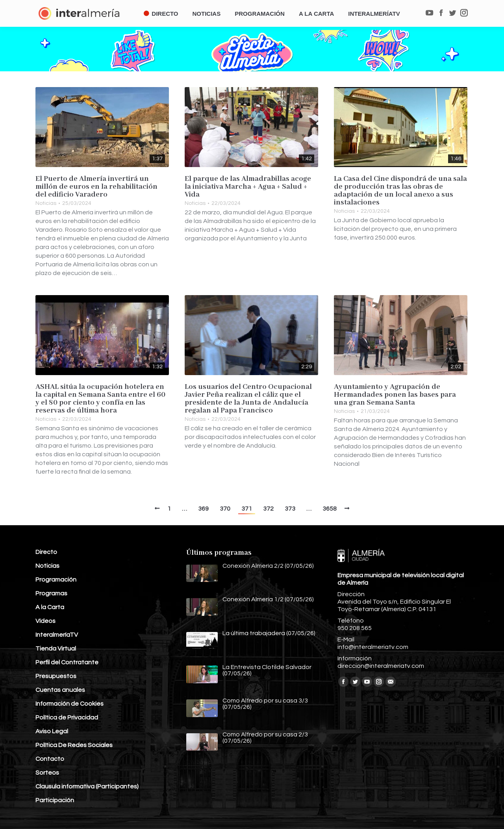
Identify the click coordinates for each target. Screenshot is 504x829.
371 (247, 509)
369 (203, 509)
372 (268, 509)
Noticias (46, 203)
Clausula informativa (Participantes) (87, 786)
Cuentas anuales (60, 690)
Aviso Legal (52, 731)
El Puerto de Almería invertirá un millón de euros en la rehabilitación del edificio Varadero (96, 187)
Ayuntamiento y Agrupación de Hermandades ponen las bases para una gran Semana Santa (395, 395)
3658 (330, 509)
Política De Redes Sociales (74, 745)
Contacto (50, 759)
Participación (55, 800)
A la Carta (50, 607)
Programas (51, 593)
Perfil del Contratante (67, 662)
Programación (56, 580)
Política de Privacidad (67, 717)
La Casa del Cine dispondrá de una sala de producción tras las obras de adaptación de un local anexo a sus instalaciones (400, 191)
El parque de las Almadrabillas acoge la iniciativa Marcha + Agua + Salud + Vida (248, 187)
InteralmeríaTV (57, 635)
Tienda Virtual (56, 649)
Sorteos (47, 773)
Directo (46, 552)
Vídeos (45, 621)
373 (290, 509)
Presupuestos (56, 676)
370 (225, 509)
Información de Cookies (69, 704)
